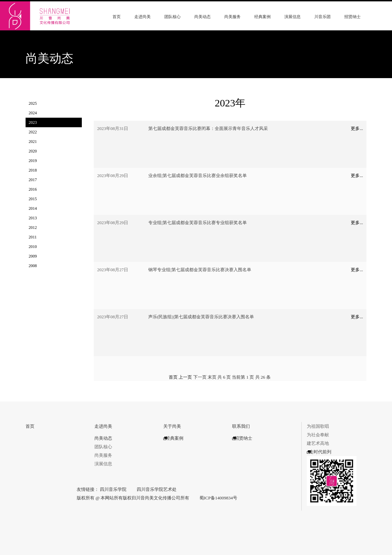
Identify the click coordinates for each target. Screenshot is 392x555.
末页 (212, 377)
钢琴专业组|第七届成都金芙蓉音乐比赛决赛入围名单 (200, 270)
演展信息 (292, 17)
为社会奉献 (318, 435)
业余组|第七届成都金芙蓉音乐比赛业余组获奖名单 (198, 176)
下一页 (200, 377)
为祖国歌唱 (318, 426)
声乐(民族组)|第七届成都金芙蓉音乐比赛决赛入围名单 (201, 317)
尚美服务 (232, 17)
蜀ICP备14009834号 (218, 498)
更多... (357, 128)
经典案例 (262, 17)
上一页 (185, 377)
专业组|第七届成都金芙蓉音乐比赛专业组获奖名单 (198, 223)
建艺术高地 (318, 443)
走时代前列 (319, 452)
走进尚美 (142, 17)
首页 (117, 17)
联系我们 (241, 426)
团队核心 (172, 17)
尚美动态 (202, 17)
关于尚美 (172, 426)
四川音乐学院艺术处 (157, 489)
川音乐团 (322, 17)
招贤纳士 (352, 17)
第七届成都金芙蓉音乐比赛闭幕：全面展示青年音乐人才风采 (208, 128)
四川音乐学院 (113, 489)
